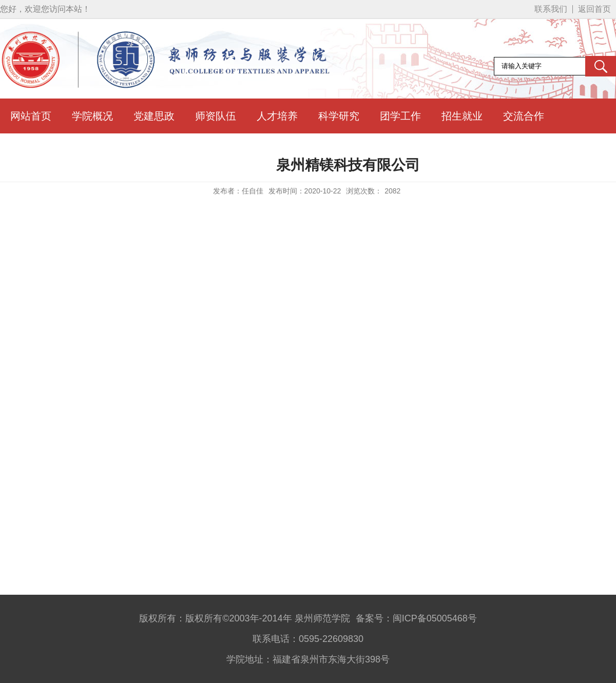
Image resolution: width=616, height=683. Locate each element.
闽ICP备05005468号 (435, 618)
